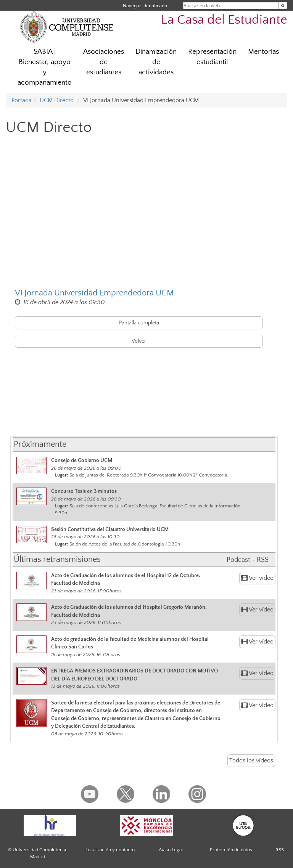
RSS (280, 850)
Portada (22, 100)
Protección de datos (231, 850)
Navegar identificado (145, 6)
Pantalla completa (139, 323)
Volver (139, 341)
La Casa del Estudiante (224, 20)
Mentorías (263, 52)
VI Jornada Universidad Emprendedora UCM (94, 293)
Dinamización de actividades (156, 62)
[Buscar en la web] (283, 6)
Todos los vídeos (251, 761)
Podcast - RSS (248, 560)
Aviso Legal (171, 850)
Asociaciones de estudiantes (104, 62)
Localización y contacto (110, 850)
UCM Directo (57, 100)
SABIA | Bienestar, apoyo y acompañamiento (45, 67)
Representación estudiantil (212, 57)
